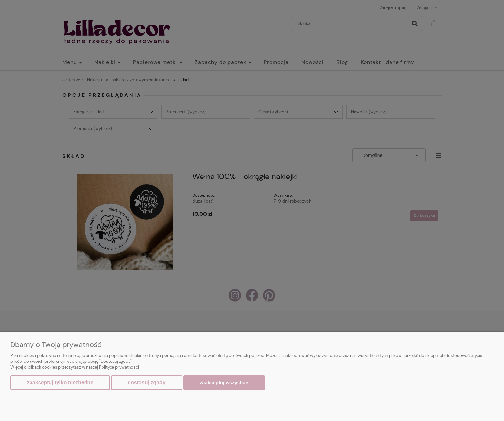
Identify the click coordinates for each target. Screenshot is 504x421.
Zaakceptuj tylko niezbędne (60, 383)
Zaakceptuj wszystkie (224, 383)
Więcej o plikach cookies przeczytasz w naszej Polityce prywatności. (75, 367)
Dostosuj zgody (146, 383)
